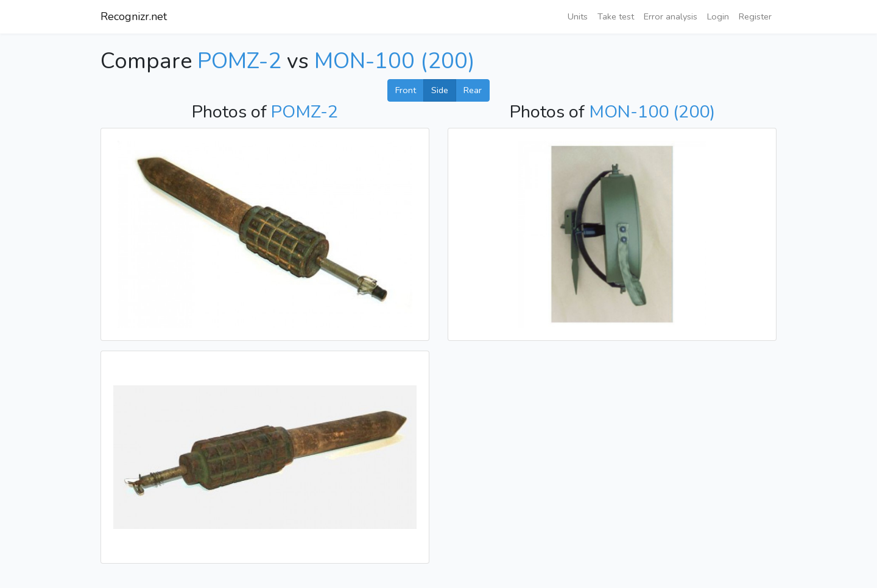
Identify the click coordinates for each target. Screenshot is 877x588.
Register (755, 16)
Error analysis (671, 16)
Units (578, 16)
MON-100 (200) (395, 61)
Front (406, 90)
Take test (616, 16)
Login (718, 16)
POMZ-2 (239, 61)
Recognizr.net (134, 16)
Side (440, 90)
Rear (473, 90)
